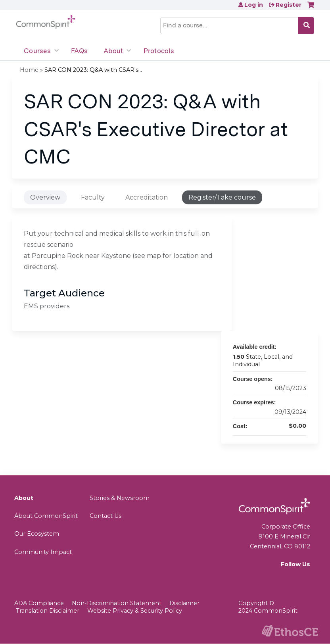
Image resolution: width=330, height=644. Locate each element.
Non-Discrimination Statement (117, 603)
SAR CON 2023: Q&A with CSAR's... (93, 70)
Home (29, 70)
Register (289, 5)
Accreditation (147, 197)
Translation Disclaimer (48, 611)
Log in (254, 5)
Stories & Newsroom (120, 498)
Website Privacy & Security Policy (135, 611)
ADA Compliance (39, 603)
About (113, 51)
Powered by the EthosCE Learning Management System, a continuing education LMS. (290, 631)
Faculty (93, 197)
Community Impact (43, 552)
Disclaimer (184, 603)
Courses (37, 51)
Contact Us (106, 516)
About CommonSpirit (46, 516)
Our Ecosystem (37, 534)
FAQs (79, 51)
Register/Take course (222, 197)
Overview (45, 197)
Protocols (159, 51)
